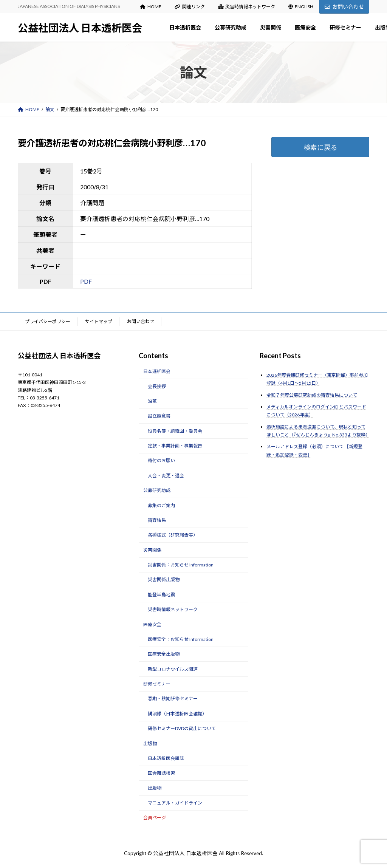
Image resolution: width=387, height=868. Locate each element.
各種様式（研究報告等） (173, 535)
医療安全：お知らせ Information (181, 639)
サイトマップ (99, 321)
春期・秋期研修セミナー (173, 699)
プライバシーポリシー (48, 321)
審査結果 (157, 520)
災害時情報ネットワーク (247, 7)
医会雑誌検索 (161, 773)
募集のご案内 (161, 505)
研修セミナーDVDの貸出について (182, 728)
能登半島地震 (161, 595)
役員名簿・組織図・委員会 (175, 431)
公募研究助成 (157, 490)
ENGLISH (301, 7)
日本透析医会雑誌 (166, 758)
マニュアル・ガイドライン (175, 803)
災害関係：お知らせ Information (181, 565)
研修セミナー (157, 684)
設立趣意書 (159, 416)
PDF (86, 281)
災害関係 (152, 550)
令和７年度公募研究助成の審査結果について (312, 395)
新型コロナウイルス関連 (173, 669)
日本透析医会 (157, 371)
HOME (151, 7)
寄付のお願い (161, 460)
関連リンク (190, 7)
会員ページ (155, 818)
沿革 (152, 401)
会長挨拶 (157, 386)
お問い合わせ (344, 7)
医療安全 (152, 624)
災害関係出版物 (164, 579)
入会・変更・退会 (166, 476)
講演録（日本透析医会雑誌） (177, 714)
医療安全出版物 (164, 654)
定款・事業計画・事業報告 (175, 446)
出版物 (150, 743)
